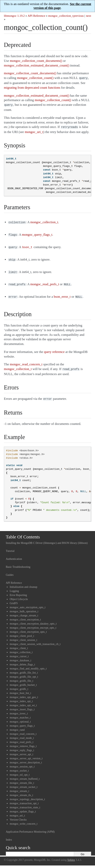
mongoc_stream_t (19, 786)
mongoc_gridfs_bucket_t (23, 680)
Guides (10, 570)
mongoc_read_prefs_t (22, 737)
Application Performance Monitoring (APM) (30, 827)
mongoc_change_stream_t (24, 611)
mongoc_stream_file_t (22, 778)
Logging (14, 586)
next (89, 16)
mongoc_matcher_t (20, 713)
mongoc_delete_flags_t (22, 660)
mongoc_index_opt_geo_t (24, 693)
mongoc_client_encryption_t (25, 615)
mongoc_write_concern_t (24, 819)
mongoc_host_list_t (20, 688)
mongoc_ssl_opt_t (20, 770)
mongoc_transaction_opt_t (24, 799)
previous (79, 16)
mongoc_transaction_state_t (25, 803)
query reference (54, 348)
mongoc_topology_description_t (27, 795)
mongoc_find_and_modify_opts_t (28, 664)
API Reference (36, 16)
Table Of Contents (23, 532)
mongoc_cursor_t (19, 652)
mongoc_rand (17, 725)
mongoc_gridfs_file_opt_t (24, 672)
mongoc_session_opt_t (22, 762)
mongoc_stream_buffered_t (25, 774)
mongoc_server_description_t (26, 758)
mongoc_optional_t (20, 717)
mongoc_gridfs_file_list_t (24, 668)
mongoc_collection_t (61, 16)
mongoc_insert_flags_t (22, 705)
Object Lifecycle (19, 595)
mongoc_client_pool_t (22, 631)
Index (9, 835)
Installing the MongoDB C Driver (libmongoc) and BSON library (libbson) (47, 538)
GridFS (14, 599)
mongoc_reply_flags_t (22, 746)
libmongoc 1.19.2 (14, 16)
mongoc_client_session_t (23, 635)
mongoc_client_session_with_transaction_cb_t (35, 639)
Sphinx (71, 855)
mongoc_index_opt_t (21, 697)
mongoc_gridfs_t (19, 684)
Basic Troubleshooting (18, 562)
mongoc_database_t (20, 656)
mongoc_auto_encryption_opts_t (28, 603)
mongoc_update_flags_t (23, 807)
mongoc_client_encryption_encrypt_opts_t (33, 623)
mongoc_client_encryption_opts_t (28, 627)
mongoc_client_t (19, 644)
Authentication (14, 554)
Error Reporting (18, 590)
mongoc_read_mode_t (22, 733)
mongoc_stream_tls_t (21, 791)
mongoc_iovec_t (19, 709)
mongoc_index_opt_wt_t (23, 701)
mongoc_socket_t (19, 766)
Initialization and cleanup (23, 582)
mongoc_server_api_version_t (26, 754)
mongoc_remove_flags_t (23, 742)
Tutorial (10, 546)
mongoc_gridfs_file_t (21, 676)
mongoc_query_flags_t (22, 721)
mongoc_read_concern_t (23, 729)
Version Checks (18, 815)
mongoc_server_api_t (21, 750)
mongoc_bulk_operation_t (24, 607)
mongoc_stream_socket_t (24, 782)
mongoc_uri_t (17, 811)
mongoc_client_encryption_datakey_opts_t (33, 619)
